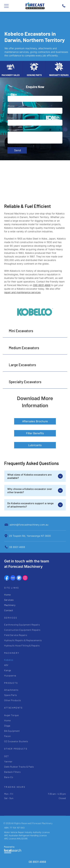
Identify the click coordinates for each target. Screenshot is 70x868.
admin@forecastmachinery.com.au (29, 525)
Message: (12, 130)
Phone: (11, 106)
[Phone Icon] (64, 7)
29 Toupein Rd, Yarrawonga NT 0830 (30, 536)
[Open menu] (6, 6)
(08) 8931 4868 (42, 285)
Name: (11, 94)
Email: (11, 118)
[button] (35, 331)
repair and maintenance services (22, 292)
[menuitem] (35, 595)
